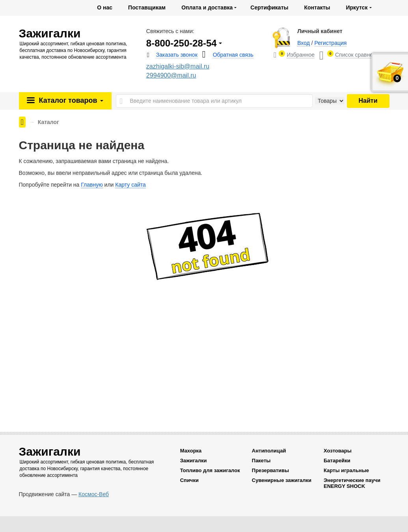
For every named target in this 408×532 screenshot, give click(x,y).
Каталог (70, 100)
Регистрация (331, 43)
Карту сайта (130, 185)
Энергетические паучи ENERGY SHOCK (352, 483)
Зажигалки (194, 461)
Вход (304, 43)
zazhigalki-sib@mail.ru (178, 66)
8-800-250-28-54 (182, 43)
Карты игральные (346, 470)
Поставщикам (147, 7)
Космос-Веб (94, 494)
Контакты (317, 7)
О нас (105, 7)
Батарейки (337, 461)
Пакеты (261, 461)
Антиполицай (269, 451)
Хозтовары (338, 451)
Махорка (191, 451)
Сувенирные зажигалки (282, 480)
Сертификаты (269, 7)
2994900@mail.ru (171, 75)
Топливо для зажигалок (210, 470)
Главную (92, 185)
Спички (189, 480)
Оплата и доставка (207, 7)
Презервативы (270, 470)
